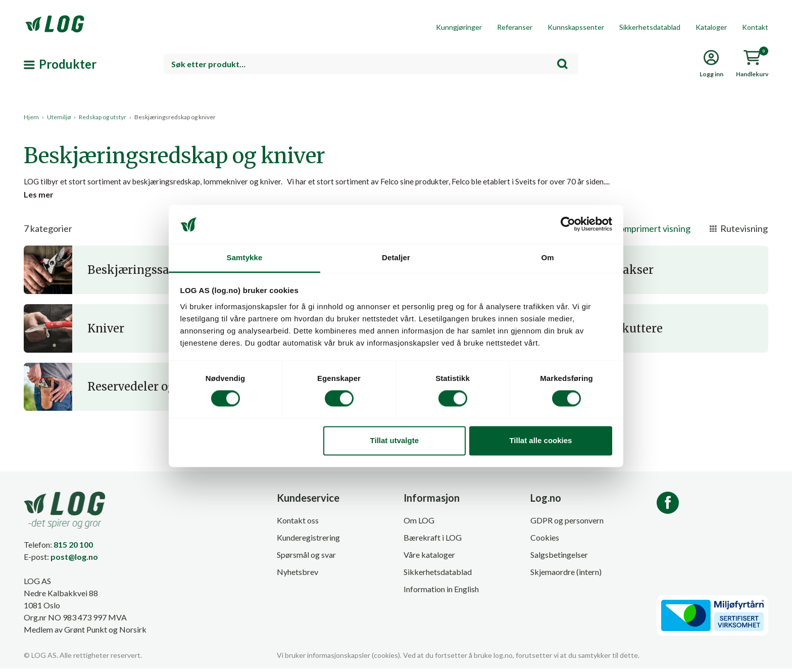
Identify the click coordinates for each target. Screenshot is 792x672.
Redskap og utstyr (103, 117)
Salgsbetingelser (559, 559)
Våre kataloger (429, 559)
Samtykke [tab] (245, 257)
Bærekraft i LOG (433, 541)
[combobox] (371, 64)
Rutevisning (739, 232)
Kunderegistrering (308, 541)
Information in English (441, 593)
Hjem (31, 117)
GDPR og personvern (567, 524)
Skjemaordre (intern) (566, 576)
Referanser (515, 27)
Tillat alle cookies (540, 440)
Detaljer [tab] (396, 257)
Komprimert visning (645, 232)
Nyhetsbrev (298, 576)
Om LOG (419, 524)
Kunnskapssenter (576, 27)
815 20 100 (73, 548)
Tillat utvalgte (394, 440)
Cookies (545, 541)
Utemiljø (59, 117)
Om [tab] (547, 257)
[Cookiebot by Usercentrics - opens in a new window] (568, 224)
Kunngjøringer (459, 27)
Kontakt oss (298, 524)
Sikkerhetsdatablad (650, 27)
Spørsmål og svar (306, 559)
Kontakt (755, 27)
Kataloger (711, 27)
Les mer (39, 197)
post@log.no (74, 560)
